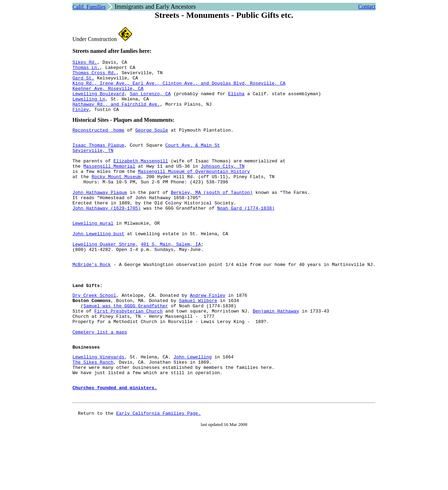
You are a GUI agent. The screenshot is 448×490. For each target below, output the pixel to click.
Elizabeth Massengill (141, 177)
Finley (81, 120)
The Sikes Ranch (93, 414)
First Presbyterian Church (129, 355)
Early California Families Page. (159, 473)
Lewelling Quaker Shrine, (105, 276)
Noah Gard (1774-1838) (246, 234)
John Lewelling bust (98, 264)
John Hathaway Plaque (100, 215)
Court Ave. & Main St (192, 159)
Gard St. (83, 82)
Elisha (236, 101)
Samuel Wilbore (198, 342)
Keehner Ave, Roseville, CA (108, 94)
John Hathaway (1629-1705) (107, 234)
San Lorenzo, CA (150, 101)
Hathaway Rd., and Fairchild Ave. (116, 113)
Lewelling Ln (89, 107)
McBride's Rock (92, 300)
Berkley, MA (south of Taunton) (212, 215)
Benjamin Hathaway (276, 355)
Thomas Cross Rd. (94, 76)
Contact (367, 6)
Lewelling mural (93, 251)
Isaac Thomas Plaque (98, 159)
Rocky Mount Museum (116, 196)
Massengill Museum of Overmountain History (194, 190)
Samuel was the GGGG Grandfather (126, 349)
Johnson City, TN (223, 184)
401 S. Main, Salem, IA (171, 276)
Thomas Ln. (86, 69)
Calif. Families (89, 7)
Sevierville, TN (93, 165)
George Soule (152, 141)
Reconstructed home (98, 141)
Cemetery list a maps (100, 380)
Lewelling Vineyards (98, 408)
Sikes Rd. (85, 63)
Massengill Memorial (109, 184)
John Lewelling (193, 408)
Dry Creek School (94, 336)
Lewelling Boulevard (98, 101)
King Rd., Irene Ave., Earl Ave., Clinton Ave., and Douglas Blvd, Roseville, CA (179, 88)
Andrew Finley (208, 336)
